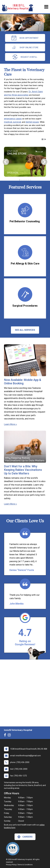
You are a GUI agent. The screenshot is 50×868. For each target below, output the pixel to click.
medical (8, 122)
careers (25, 837)
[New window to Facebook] (6, 736)
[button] (43, 139)
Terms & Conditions (25, 865)
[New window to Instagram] (10, 736)
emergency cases (13, 119)
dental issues (32, 122)
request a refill (25, 57)
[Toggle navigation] (46, 7)
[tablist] (25, 180)
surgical (17, 122)
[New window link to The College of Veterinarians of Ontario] (13, 849)
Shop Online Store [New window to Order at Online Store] (25, 47)
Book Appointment (25, 38)
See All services (25, 330)
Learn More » (10, 424)
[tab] (20, 180)
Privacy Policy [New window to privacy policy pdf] (11, 865)
